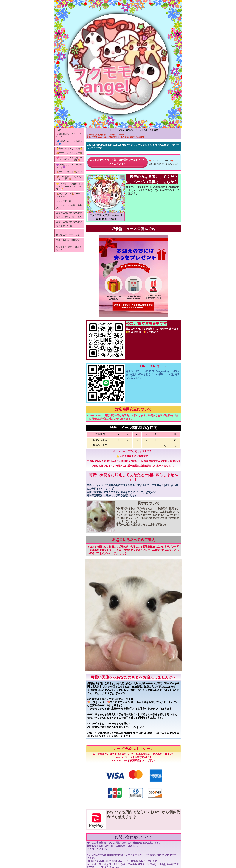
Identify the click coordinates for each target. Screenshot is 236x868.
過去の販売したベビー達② (69, 217)
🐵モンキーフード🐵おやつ (69, 172)
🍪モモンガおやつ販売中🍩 (69, 153)
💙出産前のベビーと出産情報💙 (69, 143)
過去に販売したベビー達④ (69, 222)
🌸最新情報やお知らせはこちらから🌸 (69, 135)
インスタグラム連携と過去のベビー (69, 207)
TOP (58, 130)
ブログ (59, 231)
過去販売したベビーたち (68, 226)
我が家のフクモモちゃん (68, 235)
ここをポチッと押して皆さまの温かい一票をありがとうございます (118, 162)
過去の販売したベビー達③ (69, 213)
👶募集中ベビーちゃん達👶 (69, 149)
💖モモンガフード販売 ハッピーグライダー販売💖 (69, 159)
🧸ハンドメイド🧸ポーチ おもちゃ (69, 195)
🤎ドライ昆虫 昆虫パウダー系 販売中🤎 (69, 178)
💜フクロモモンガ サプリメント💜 (69, 166)
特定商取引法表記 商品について (69, 248)
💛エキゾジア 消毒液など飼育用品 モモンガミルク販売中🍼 (69, 186)
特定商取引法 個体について (69, 241)
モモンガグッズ (64, 201)
